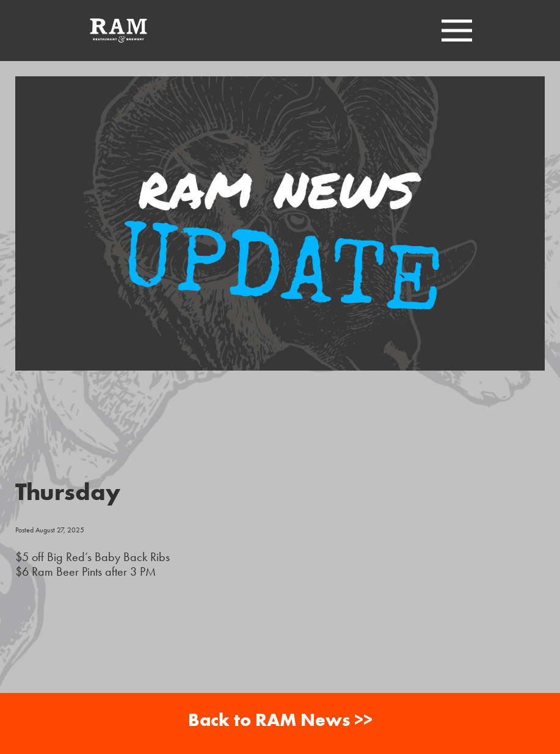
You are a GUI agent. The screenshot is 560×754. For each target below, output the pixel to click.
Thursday (68, 491)
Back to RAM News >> (280, 720)
